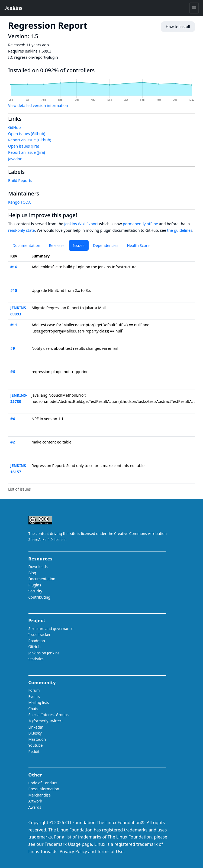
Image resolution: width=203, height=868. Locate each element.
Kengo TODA (19, 202)
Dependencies (106, 245)
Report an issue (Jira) (27, 152)
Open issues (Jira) (24, 146)
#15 (14, 290)
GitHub (14, 127)
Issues (79, 245)
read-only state (21, 230)
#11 (14, 325)
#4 (13, 419)
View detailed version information (38, 105)
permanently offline (140, 224)
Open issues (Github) (27, 134)
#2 (13, 442)
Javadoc (15, 159)
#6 (13, 372)
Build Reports (20, 180)
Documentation (26, 245)
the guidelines (180, 230)
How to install (178, 27)
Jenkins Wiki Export (81, 224)
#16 (14, 267)
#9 (13, 348)
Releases (57, 245)
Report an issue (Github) (30, 140)
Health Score (138, 245)
